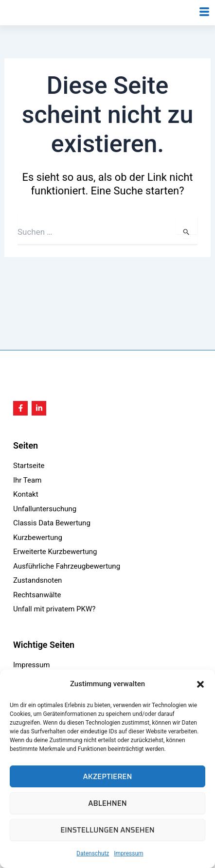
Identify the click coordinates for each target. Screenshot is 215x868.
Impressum (128, 853)
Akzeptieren (108, 777)
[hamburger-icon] (204, 25)
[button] (200, 684)
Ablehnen (107, 803)
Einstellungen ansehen (107, 830)
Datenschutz (93, 853)
